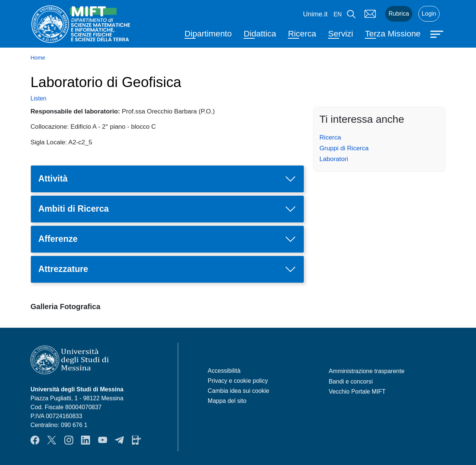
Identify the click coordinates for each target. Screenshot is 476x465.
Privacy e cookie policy (238, 381)
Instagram (69, 440)
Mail (370, 14)
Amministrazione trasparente (367, 371)
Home (38, 58)
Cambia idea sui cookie (239, 391)
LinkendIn (86, 440)
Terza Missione (393, 34)
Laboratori (334, 159)
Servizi (340, 34)
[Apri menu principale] (438, 33)
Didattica (260, 34)
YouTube (103, 440)
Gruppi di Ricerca (344, 148)
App (136, 440)
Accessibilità (224, 371)
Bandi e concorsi (351, 381)
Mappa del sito (227, 401)
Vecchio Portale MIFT (357, 392)
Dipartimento (208, 34)
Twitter (52, 440)
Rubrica (399, 14)
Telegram (119, 440)
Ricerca (302, 34)
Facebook (35, 440)
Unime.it (315, 14)
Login (429, 14)
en (338, 14)
